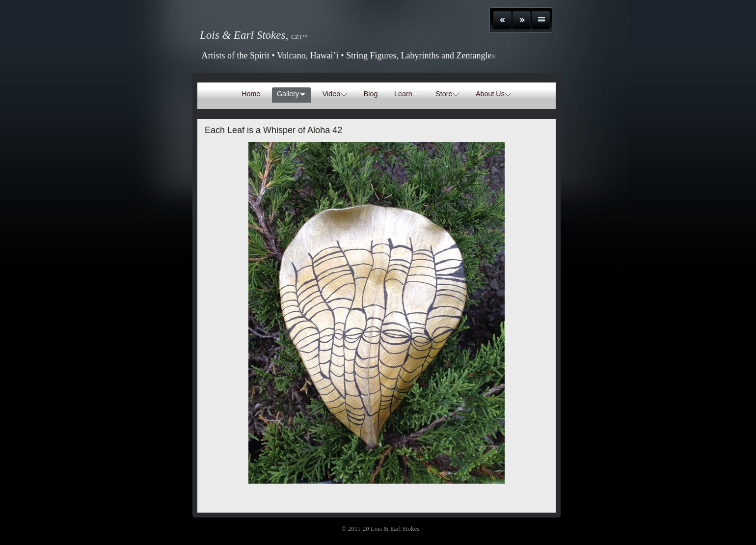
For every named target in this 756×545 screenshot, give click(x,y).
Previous (502, 20)
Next (522, 20)
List (541, 20)
